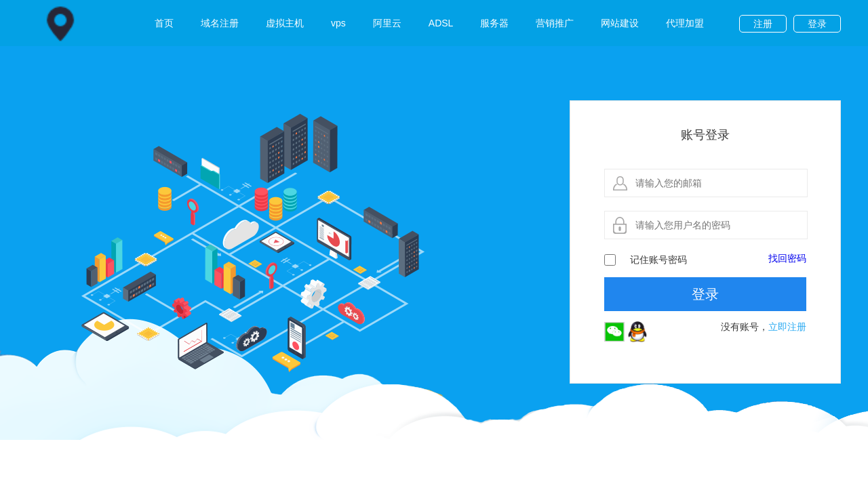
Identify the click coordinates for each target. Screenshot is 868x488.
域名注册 (220, 23)
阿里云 (387, 23)
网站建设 (620, 23)
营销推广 (555, 23)
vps (338, 23)
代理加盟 (685, 23)
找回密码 (787, 258)
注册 (763, 24)
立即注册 (787, 327)
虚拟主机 (285, 23)
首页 (164, 23)
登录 (817, 24)
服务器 (494, 23)
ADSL (441, 23)
